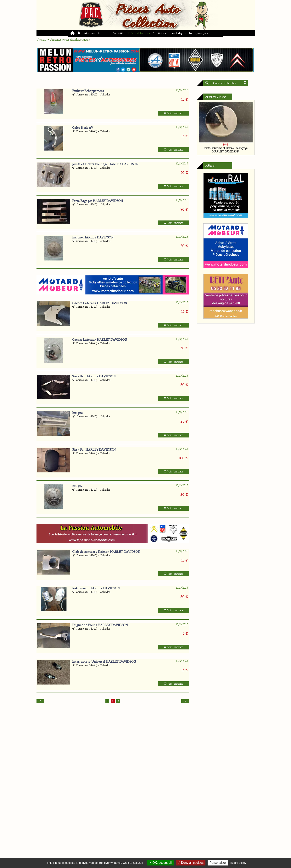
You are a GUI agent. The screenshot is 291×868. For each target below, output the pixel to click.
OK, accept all (160, 863)
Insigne (77, 413)
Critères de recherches (223, 83)
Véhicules (119, 33)
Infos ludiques (177, 33)
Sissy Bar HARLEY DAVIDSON (94, 376)
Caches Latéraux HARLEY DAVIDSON (100, 303)
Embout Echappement (88, 91)
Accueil (42, 40)
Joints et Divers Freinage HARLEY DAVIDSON (105, 164)
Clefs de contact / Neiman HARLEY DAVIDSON (106, 552)
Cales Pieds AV (83, 128)
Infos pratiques (199, 33)
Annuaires (159, 33)
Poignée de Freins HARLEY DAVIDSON (100, 625)
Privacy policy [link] (237, 863)
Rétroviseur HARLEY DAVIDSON (96, 588)
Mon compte (89, 33)
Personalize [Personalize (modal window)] (218, 863)
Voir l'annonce (174, 113)
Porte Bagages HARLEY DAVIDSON (98, 201)
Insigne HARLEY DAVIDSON (93, 237)
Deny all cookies (191, 863)
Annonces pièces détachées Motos (70, 40)
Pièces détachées (139, 33)
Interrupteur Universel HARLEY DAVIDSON (104, 661)
